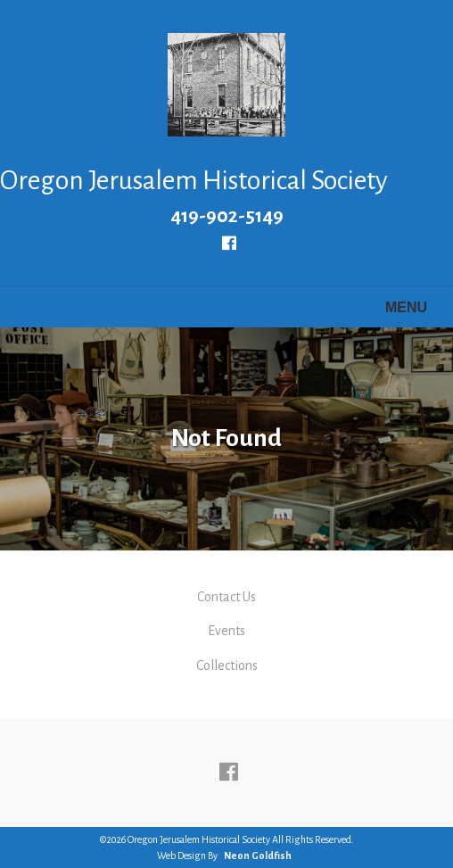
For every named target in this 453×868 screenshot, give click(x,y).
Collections (227, 665)
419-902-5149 (227, 216)
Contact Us (226, 597)
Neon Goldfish (258, 856)
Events (226, 631)
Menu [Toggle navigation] (395, 309)
